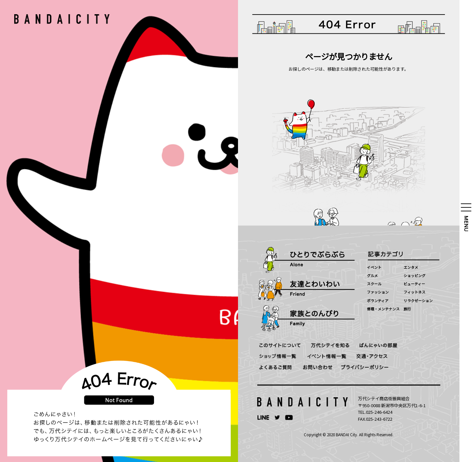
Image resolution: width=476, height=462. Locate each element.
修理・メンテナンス (383, 309)
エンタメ (411, 267)
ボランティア (378, 301)
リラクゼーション (418, 301)
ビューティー (414, 284)
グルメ (372, 275)
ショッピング (415, 275)
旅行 (407, 309)
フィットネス (415, 292)
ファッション (378, 292)
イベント (374, 267)
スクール (374, 284)
